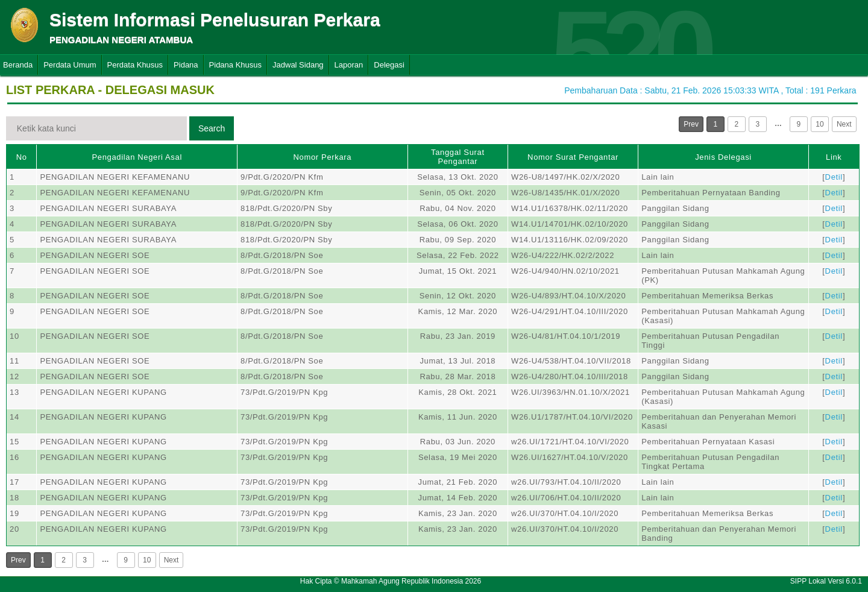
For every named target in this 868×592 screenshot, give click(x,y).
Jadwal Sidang (298, 65)
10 (819, 124)
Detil (834, 177)
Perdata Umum (70, 65)
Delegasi (389, 65)
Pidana (186, 65)
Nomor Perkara (323, 157)
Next (844, 124)
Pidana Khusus (235, 65)
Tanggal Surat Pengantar (458, 157)
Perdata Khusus (135, 65)
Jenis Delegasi (723, 157)
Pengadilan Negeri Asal (137, 157)
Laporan (349, 65)
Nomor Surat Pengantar (573, 157)
